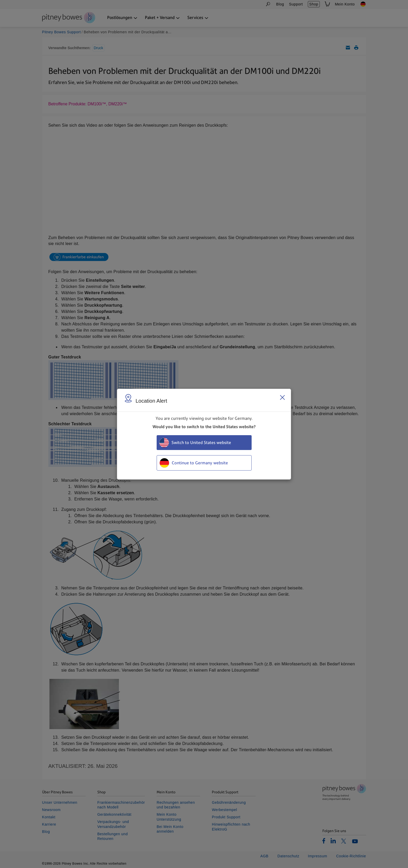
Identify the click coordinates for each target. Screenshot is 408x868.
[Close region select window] (282, 397)
